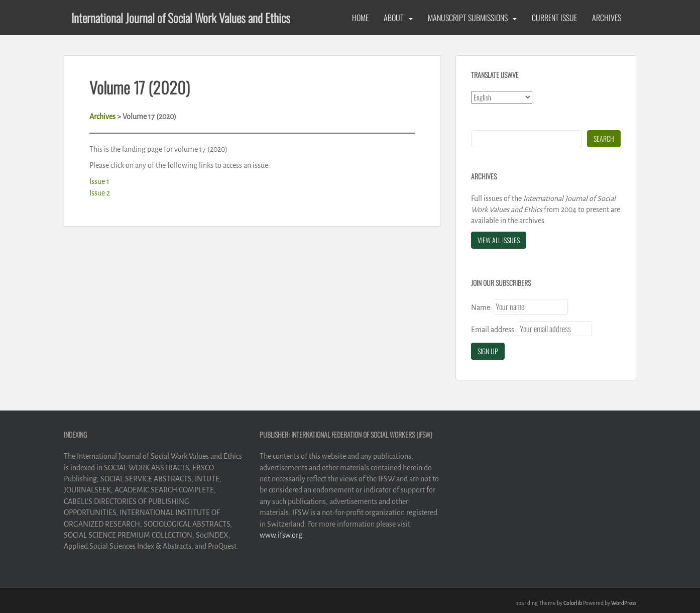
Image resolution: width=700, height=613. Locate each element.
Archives (607, 18)
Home (360, 18)
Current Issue (554, 18)
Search (604, 138)
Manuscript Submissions (468, 18)
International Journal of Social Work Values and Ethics (181, 18)
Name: (482, 308)
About (394, 18)
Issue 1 (99, 181)
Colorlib (573, 603)
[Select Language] (502, 97)
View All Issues (499, 240)
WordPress (624, 603)
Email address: (494, 330)
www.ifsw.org (281, 535)
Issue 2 (100, 193)
